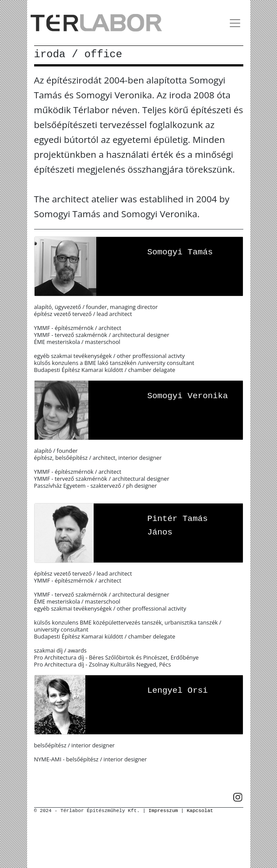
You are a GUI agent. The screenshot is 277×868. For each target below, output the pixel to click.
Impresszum (163, 811)
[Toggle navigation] (235, 23)
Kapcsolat (200, 811)
